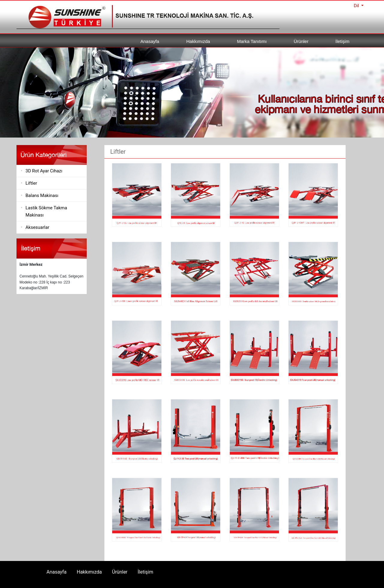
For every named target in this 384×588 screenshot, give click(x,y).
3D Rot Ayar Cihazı (44, 171)
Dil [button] (357, 6)
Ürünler (301, 41)
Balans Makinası (42, 195)
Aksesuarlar (37, 227)
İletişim (342, 41)
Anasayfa (150, 41)
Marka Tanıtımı (252, 41)
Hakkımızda (198, 41)
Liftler (31, 183)
